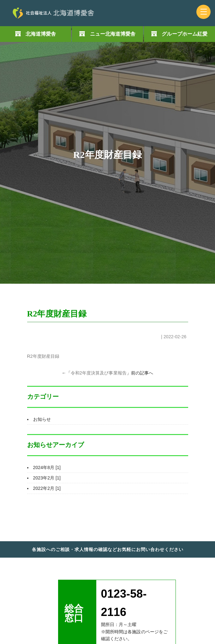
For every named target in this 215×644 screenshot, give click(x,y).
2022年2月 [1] (47, 488)
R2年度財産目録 (43, 356)
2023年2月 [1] (47, 478)
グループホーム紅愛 (185, 34)
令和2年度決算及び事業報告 (99, 373)
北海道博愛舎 (41, 34)
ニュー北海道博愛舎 (113, 34)
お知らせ (42, 419)
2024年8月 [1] (47, 467)
